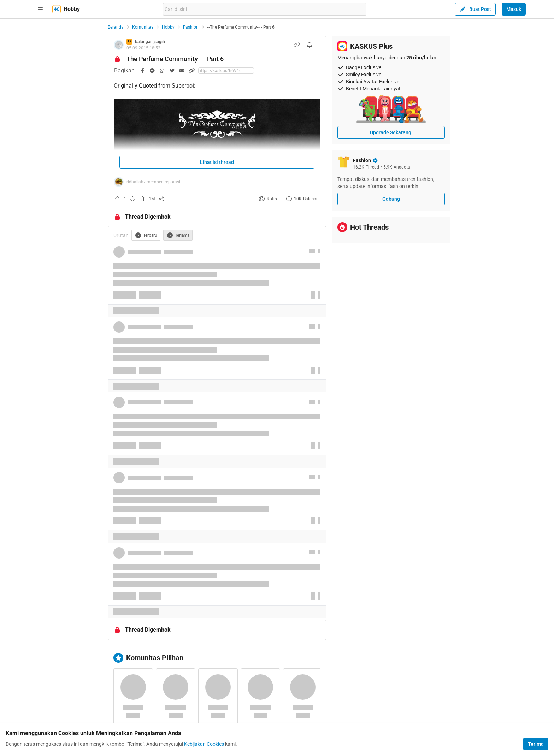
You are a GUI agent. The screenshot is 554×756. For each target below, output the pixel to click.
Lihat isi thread (217, 162)
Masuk (514, 9)
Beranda (116, 27)
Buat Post (475, 9)
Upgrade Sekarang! (391, 132)
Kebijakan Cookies (204, 744)
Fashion (191, 27)
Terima (536, 744)
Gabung (391, 199)
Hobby (168, 27)
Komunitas (143, 27)
